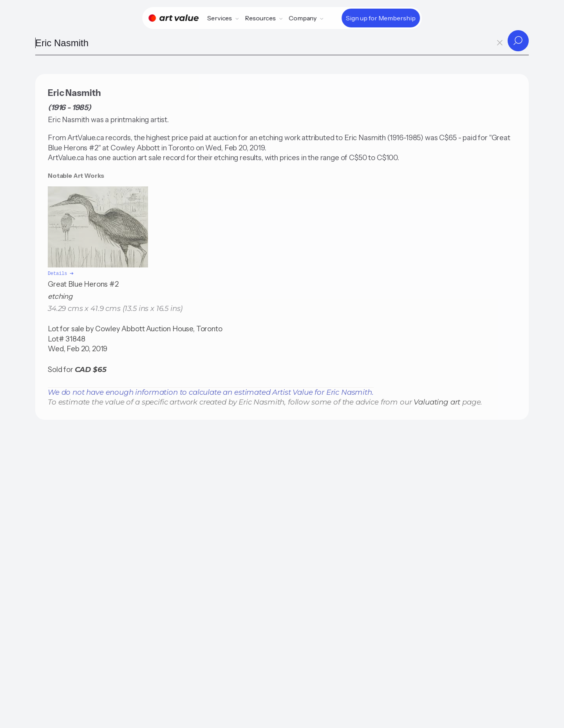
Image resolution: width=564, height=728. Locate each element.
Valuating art (437, 401)
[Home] (174, 18)
